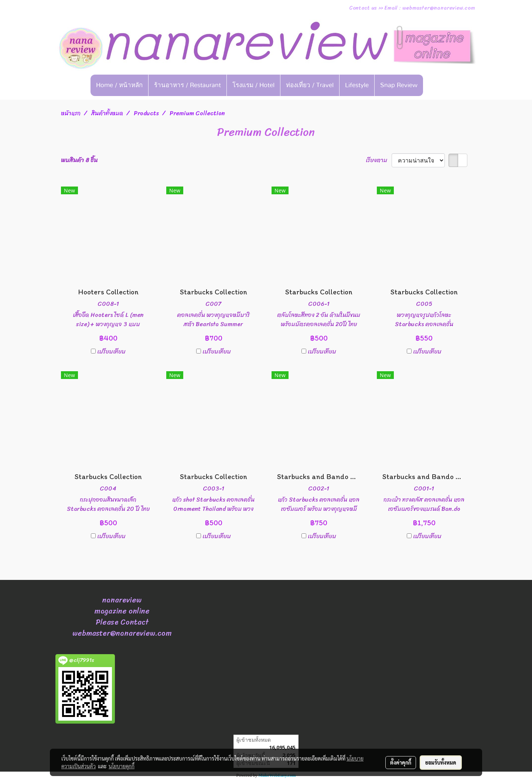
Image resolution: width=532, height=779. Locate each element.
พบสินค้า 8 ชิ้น (79, 160)
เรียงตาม (379, 160)
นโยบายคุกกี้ (122, 766)
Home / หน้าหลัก (119, 85)
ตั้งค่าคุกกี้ (401, 762)
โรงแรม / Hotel (253, 85)
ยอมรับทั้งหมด (441, 762)
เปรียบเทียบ (111, 352)
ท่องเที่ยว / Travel (310, 85)
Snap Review (399, 85)
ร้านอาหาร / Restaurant (187, 85)
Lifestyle (357, 85)
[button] (434, 85)
